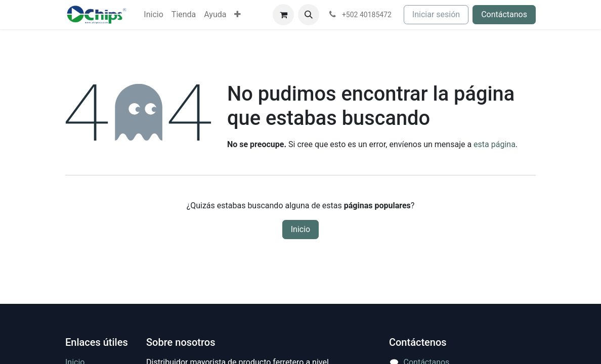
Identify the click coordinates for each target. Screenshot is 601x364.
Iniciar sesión (436, 14)
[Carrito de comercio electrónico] (283, 15)
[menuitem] (153, 15)
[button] (309, 15)
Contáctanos (504, 14)
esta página (495, 144)
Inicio (300, 229)
